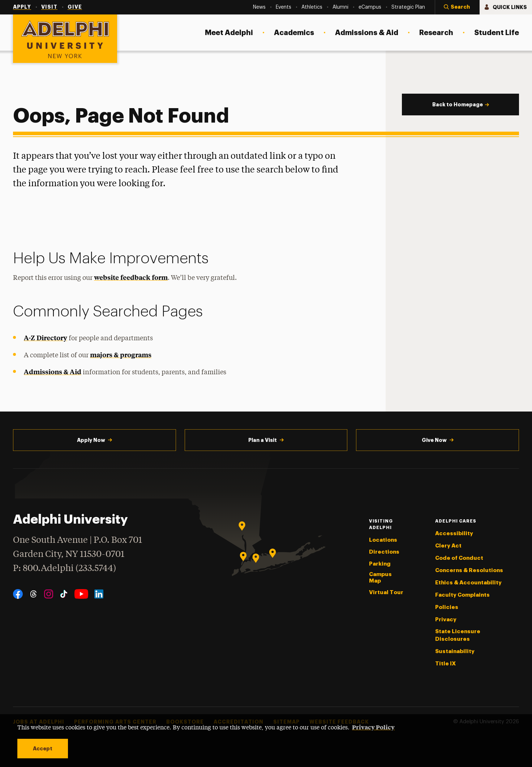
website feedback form (131, 277)
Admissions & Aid (53, 372)
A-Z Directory (46, 338)
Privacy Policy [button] (373, 727)
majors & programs (121, 355)
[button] (457, 7)
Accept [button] (43, 749)
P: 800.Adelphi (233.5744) (65, 568)
